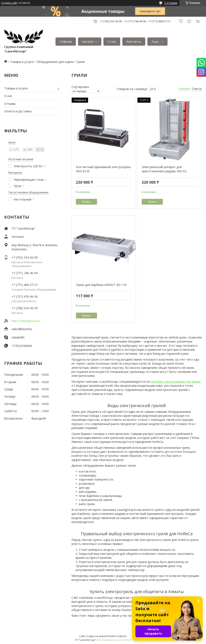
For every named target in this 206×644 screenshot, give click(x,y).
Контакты (134, 41)
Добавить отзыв (189, 21)
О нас (112, 41)
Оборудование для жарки (55, 62)
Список (197, 89)
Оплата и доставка (18, 111)
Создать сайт (9, 3)
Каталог (88, 41)
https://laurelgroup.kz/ (26, 321)
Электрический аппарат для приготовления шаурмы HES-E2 (164, 169)
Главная (66, 41)
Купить (86, 202)
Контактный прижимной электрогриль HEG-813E (103, 169)
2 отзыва (171, 3)
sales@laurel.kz (22, 329)
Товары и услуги (22, 62)
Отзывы (10, 104)
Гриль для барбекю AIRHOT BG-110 (101, 285)
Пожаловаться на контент (115, 640)
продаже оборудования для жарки (176, 382)
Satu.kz (122, 636)
